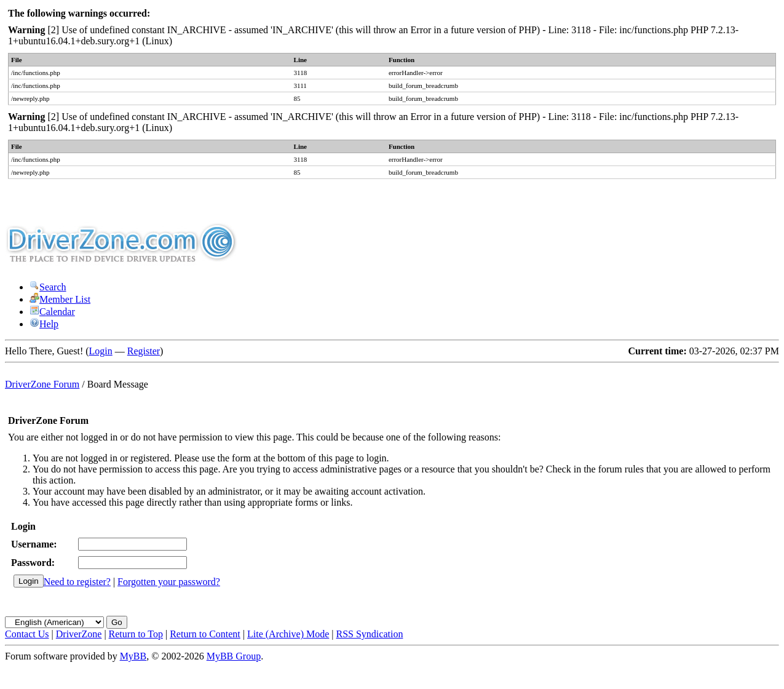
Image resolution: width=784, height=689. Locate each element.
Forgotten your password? (169, 582)
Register (144, 351)
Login (101, 351)
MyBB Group (234, 656)
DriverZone (79, 634)
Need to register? (77, 582)
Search (48, 287)
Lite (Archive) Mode (288, 634)
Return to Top (136, 634)
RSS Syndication (370, 634)
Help (44, 324)
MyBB (133, 656)
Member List (60, 299)
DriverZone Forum (42, 384)
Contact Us (27, 634)
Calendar (52, 312)
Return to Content (205, 634)
